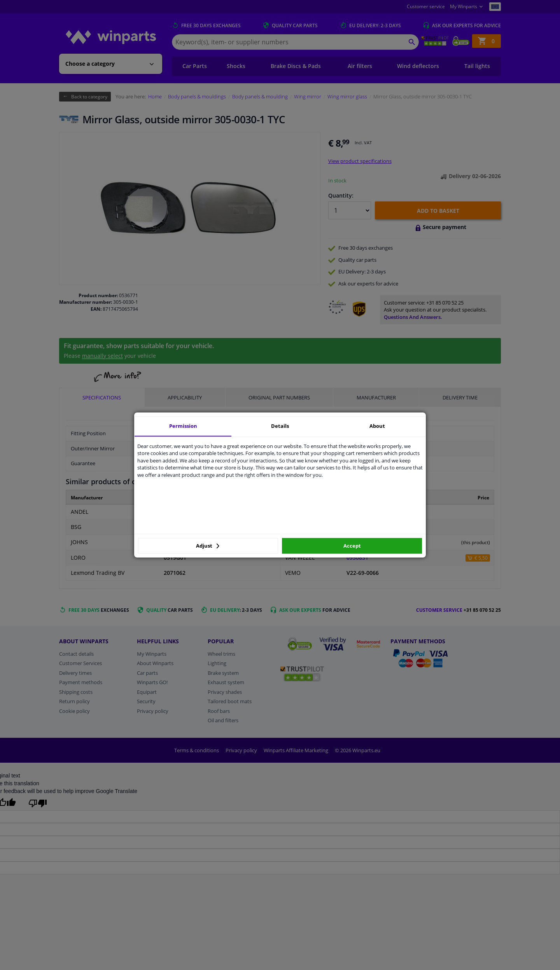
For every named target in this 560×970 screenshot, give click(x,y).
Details (280, 426)
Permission (183, 426)
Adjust (208, 546)
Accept (352, 546)
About (377, 426)
